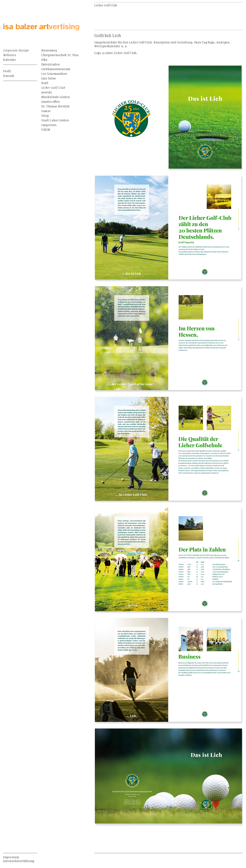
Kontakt (9, 76)
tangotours (49, 125)
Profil (7, 71)
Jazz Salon (49, 78)
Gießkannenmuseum (56, 69)
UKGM (46, 130)
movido (47, 92)
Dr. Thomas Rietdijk (55, 106)
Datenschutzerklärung (19, 861)
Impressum (11, 857)
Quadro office (51, 102)
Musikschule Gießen (56, 97)
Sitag (45, 116)
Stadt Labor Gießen (55, 120)
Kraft (45, 83)
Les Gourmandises (54, 74)
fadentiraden (50, 64)
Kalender (10, 60)
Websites (10, 55)
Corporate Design (16, 50)
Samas (46, 111)
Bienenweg (49, 50)
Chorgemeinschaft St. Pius (60, 55)
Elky (44, 60)
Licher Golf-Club (53, 88)
